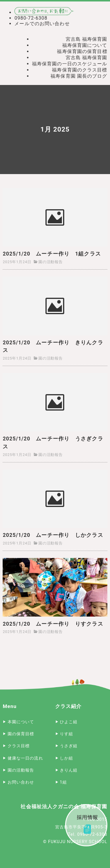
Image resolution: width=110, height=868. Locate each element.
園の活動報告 (51, 262)
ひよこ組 (69, 722)
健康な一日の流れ (25, 758)
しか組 (66, 758)
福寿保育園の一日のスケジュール (70, 64)
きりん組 (69, 770)
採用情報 (86, 825)
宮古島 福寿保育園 (87, 39)
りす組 (66, 734)
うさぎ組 (69, 746)
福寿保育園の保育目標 (82, 51)
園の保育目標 (21, 734)
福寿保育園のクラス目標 (79, 70)
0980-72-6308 (31, 18)
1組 (63, 782)
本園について (21, 722)
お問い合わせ (21, 782)
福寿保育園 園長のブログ (79, 76)
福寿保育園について (85, 45)
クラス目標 (19, 746)
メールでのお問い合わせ (42, 24)
